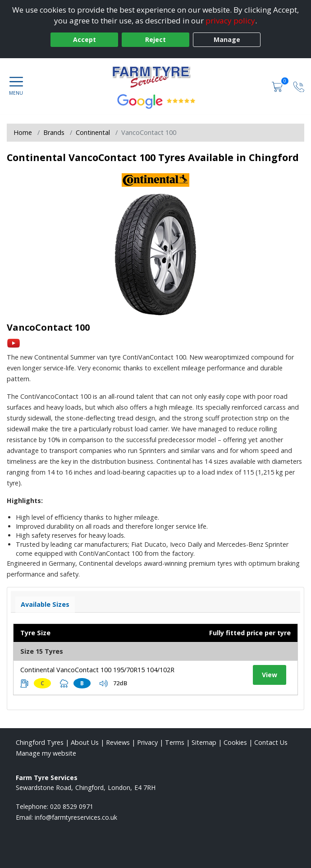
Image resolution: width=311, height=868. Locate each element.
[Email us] (76, 817)
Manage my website (46, 753)
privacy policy (230, 21)
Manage (227, 39)
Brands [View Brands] (54, 132)
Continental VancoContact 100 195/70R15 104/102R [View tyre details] (97, 670)
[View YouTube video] (14, 343)
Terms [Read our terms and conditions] (175, 742)
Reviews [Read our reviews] (118, 742)
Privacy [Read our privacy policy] (147, 742)
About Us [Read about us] (85, 742)
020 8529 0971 (72, 806)
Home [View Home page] (23, 132)
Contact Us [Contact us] (271, 742)
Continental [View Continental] (93, 132)
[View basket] (278, 86)
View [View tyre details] (270, 675)
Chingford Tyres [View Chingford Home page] (40, 742)
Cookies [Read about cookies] (235, 742)
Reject (155, 39)
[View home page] (155, 76)
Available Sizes (45, 604)
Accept (85, 39)
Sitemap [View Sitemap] (204, 742)
